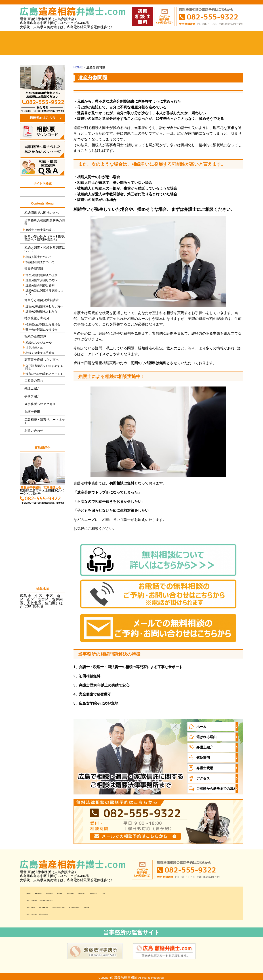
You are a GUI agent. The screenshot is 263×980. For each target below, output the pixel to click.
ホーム (34, 43)
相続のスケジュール (39, 343)
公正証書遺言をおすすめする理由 (44, 367)
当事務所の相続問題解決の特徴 (45, 222)
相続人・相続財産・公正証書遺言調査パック (62, 898)
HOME (78, 67)
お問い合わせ (34, 431)
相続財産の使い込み (98, 905)
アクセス (203, 777)
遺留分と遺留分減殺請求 (42, 300)
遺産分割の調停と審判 (40, 285)
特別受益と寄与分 (37, 318)
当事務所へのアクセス (229, 43)
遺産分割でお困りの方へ (41, 280)
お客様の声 (174, 43)
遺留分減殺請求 (65, 905)
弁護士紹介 (90, 43)
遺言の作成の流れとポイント (44, 374)
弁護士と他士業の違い (40, 230)
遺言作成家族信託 (133, 905)
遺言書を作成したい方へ (42, 359)
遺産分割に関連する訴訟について (44, 292)
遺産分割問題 (34, 269)
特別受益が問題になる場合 (43, 324)
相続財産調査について (40, 262)
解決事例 (118, 43)
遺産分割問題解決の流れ (41, 275)
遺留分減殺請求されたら (41, 312)
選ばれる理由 (206, 737)
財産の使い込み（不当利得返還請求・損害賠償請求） (45, 238)
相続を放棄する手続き (40, 353)
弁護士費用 (146, 43)
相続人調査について (39, 257)
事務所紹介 (62, 43)
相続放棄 (158, 905)
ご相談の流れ (201, 43)
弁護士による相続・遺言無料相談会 (55, 911)
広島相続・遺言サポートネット (45, 421)
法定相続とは (34, 348)
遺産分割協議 (37, 905)
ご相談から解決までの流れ (215, 787)
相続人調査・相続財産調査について (45, 249)
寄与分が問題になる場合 (41, 330)
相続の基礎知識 (35, 336)
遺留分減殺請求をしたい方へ (44, 306)
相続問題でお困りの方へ (42, 213)
